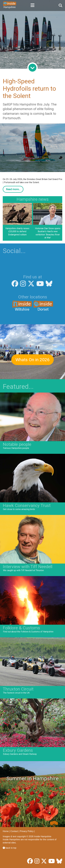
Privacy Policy (27, 831)
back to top (10, 848)
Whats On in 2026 (32, 360)
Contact (14, 831)
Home (6, 831)
